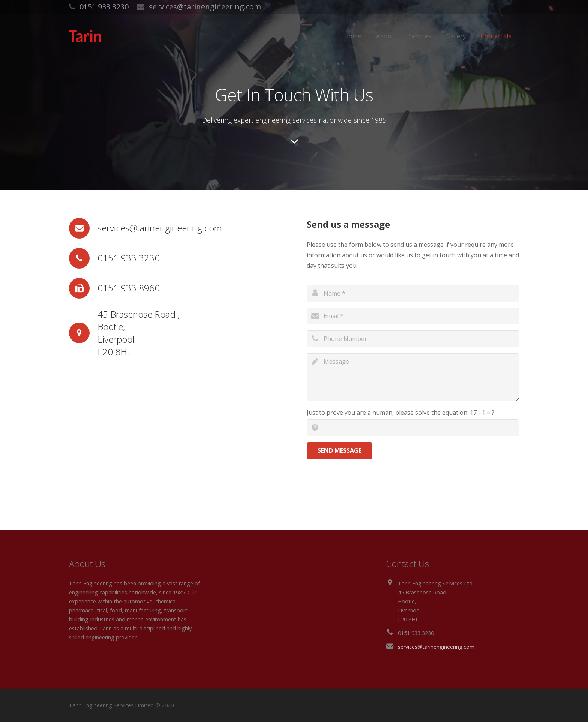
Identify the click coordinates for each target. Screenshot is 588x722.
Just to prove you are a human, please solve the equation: (400, 413)
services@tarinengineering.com (205, 7)
